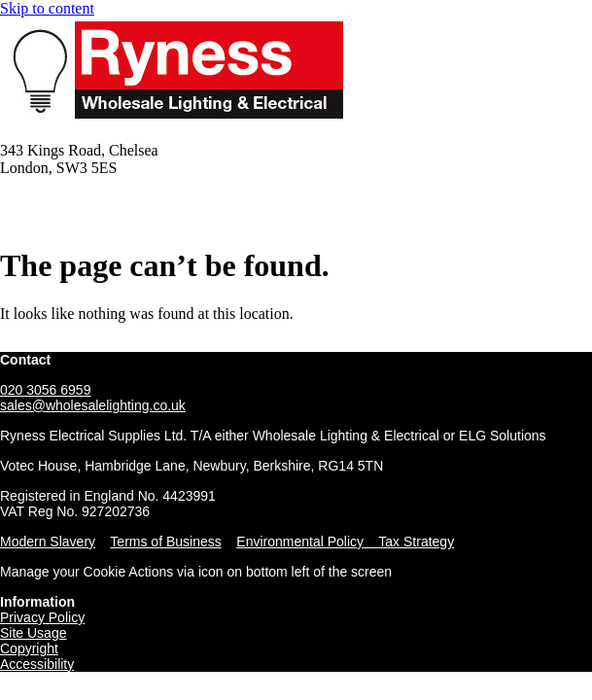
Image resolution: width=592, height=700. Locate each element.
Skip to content (47, 8)
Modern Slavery (48, 542)
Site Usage (33, 633)
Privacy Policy (42, 617)
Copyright (29, 648)
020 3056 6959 (45, 390)
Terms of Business (165, 542)
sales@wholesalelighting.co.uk (93, 405)
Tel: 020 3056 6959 (61, 201)
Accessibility (37, 664)
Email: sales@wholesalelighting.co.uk (119, 218)
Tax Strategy (416, 542)
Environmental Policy (307, 542)
